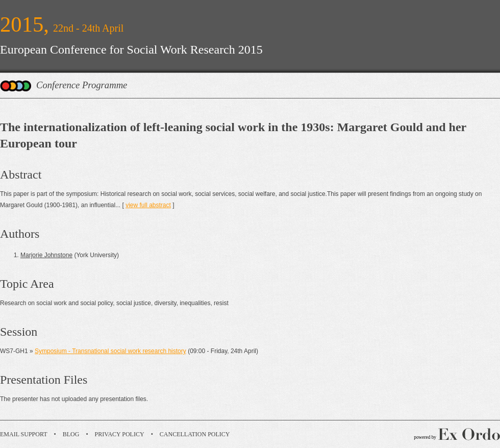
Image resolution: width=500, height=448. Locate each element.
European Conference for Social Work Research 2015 (131, 49)
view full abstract (148, 205)
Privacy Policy (120, 434)
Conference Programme (82, 85)
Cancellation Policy (195, 434)
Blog (71, 434)
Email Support (24, 434)
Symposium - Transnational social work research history (110, 351)
